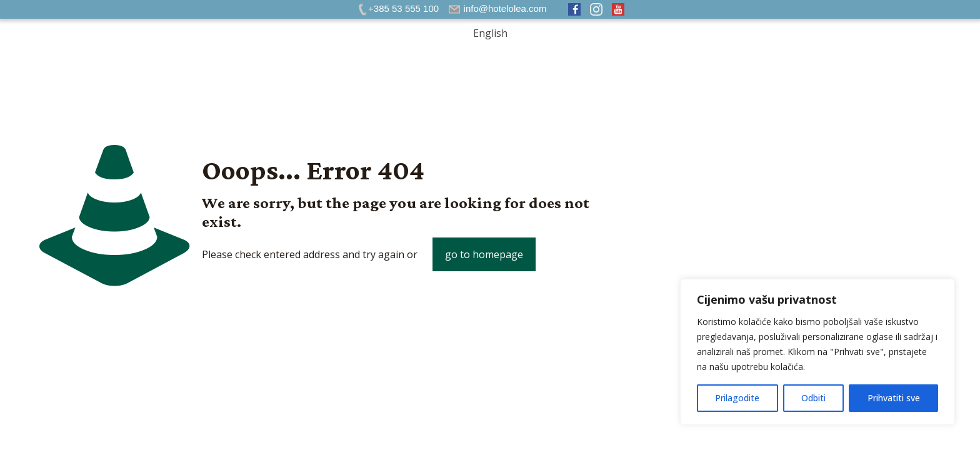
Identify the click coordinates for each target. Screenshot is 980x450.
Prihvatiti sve (894, 398)
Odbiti (813, 398)
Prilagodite (737, 398)
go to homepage (484, 254)
